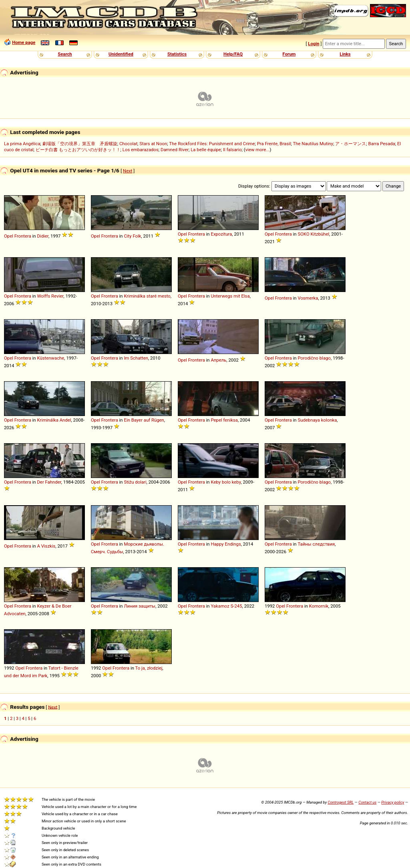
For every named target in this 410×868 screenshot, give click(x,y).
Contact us (367, 802)
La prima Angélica (22, 144)
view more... (258, 150)
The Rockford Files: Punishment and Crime (212, 144)
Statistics (177, 54)
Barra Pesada (382, 144)
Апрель (218, 360)
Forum (289, 54)
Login (314, 44)
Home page (24, 42)
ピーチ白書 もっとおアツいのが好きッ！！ (78, 150)
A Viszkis (46, 546)
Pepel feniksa (224, 420)
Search (65, 54)
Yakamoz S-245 (226, 606)
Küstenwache (50, 358)
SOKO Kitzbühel (313, 234)
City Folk (132, 236)
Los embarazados (141, 150)
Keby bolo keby (226, 482)
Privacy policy (393, 802)
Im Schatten (136, 358)
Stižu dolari (135, 482)
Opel (9, 236)
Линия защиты (140, 606)
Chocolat (128, 144)
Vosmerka (308, 298)
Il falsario (232, 150)
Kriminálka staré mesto (147, 296)
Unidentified (121, 54)
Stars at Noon (153, 144)
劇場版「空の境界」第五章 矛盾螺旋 (80, 144)
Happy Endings (226, 544)
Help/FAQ (233, 54)
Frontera (23, 236)
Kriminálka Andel (54, 420)
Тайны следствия (316, 544)
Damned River (175, 150)
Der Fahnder (49, 482)
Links (345, 54)
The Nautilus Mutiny (313, 144)
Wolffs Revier (50, 296)
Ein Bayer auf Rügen (144, 420)
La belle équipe (206, 150)
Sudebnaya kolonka (317, 420)
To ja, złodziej (149, 668)
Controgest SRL (341, 802)
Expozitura (221, 234)
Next (128, 171)
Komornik (319, 606)
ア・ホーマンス (351, 144)
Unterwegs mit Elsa (230, 296)
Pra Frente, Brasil (274, 144)
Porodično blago (314, 358)
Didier (43, 236)
